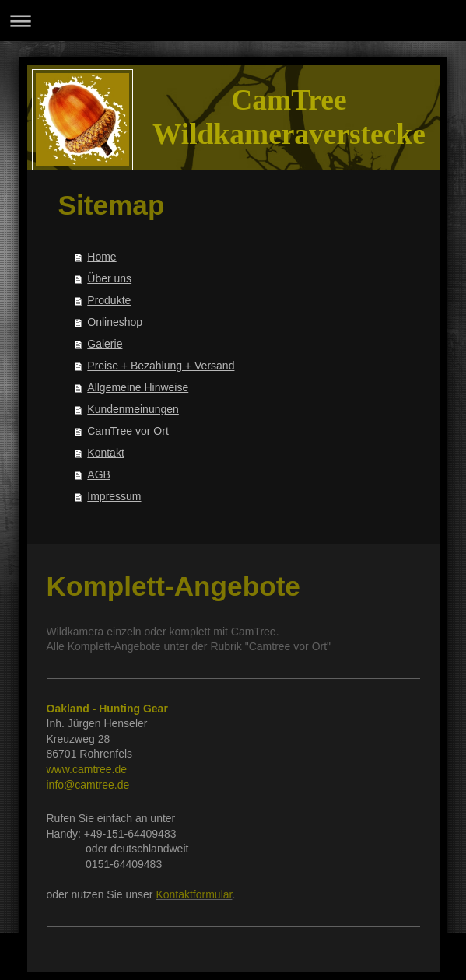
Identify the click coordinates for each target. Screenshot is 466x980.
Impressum (114, 496)
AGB (99, 474)
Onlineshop (115, 322)
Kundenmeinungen (133, 409)
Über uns (109, 278)
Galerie (105, 344)
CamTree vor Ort (128, 431)
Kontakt (105, 453)
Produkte (109, 300)
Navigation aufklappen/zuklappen (233, 21)
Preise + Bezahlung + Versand (161, 366)
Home (102, 257)
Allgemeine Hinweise (138, 387)
